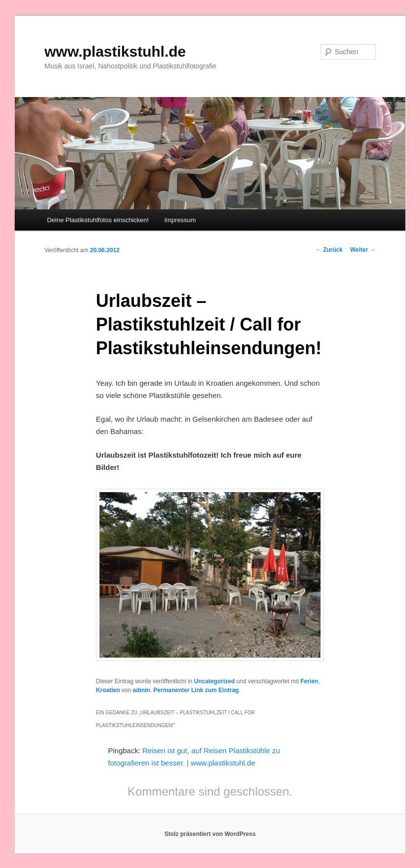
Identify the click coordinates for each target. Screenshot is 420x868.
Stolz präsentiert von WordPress (210, 834)
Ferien (309, 681)
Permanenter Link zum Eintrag (196, 690)
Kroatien (108, 690)
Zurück (329, 250)
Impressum (180, 220)
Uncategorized (214, 681)
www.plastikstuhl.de (115, 51)
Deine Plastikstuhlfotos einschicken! (98, 220)
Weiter (363, 250)
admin (142, 690)
